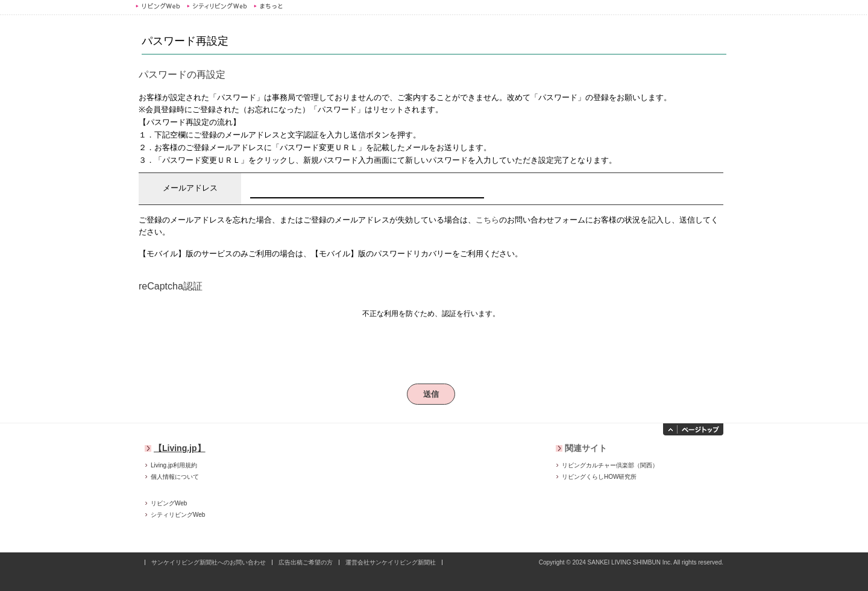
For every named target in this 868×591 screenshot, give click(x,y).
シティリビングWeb (217, 6)
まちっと (270, 6)
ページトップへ (693, 429)
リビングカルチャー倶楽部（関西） (610, 465)
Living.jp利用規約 (174, 465)
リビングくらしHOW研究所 (599, 477)
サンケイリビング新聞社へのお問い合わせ (209, 562)
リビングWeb (158, 6)
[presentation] (431, 346)
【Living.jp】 (180, 448)
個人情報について (175, 477)
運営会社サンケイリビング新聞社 (391, 562)
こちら (487, 220)
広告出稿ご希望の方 (306, 562)
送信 (431, 394)
